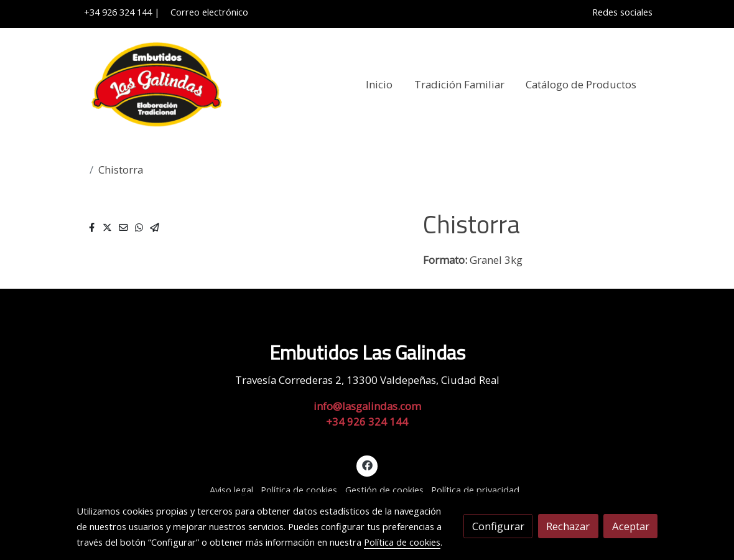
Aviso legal (231, 490)
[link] (156, 85)
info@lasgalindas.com (367, 406)
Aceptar (631, 526)
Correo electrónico (207, 12)
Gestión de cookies (384, 490)
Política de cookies (299, 490)
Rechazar (568, 526)
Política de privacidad (475, 490)
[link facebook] (367, 464)
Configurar (498, 526)
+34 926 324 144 (118, 12)
